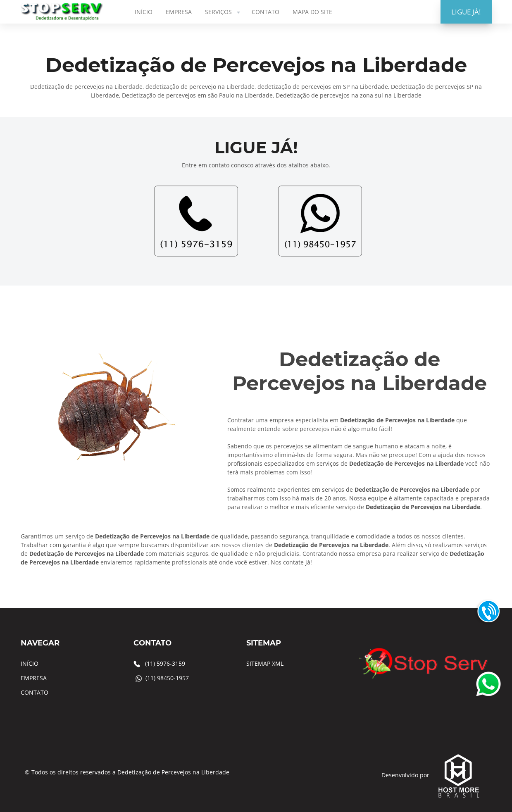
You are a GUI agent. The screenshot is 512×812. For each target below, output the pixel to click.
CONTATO (266, 12)
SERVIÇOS (223, 12)
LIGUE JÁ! (466, 12)
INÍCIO (144, 12)
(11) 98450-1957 (167, 678)
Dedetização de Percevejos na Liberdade (173, 772)
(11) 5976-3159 (165, 663)
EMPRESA (179, 12)
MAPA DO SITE (312, 12)
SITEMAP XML (265, 663)
